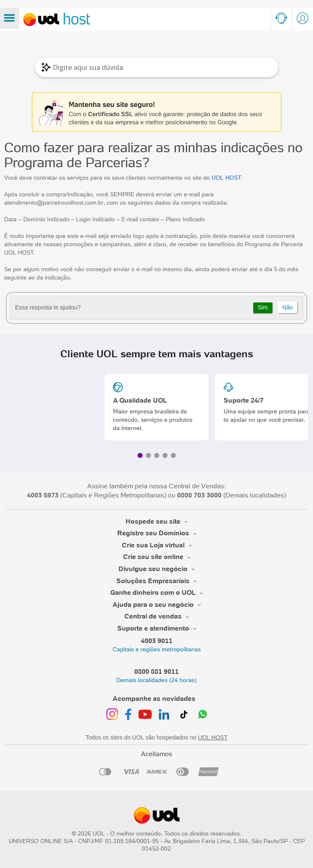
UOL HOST (226, 178)
